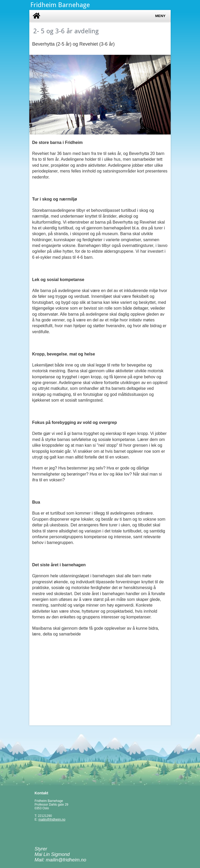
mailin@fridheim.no (52, 820)
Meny (160, 16)
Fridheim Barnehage (60, 5)
